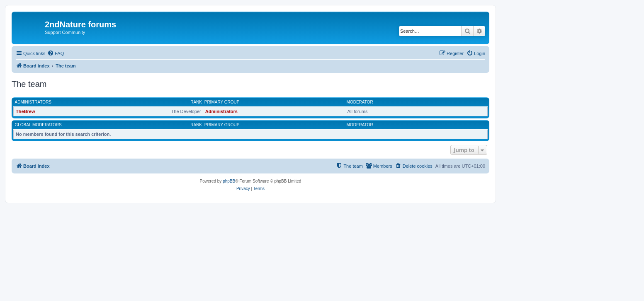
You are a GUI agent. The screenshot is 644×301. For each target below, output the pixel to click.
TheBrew (25, 111)
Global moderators (38, 125)
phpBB (229, 181)
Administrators (33, 102)
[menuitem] (56, 53)
